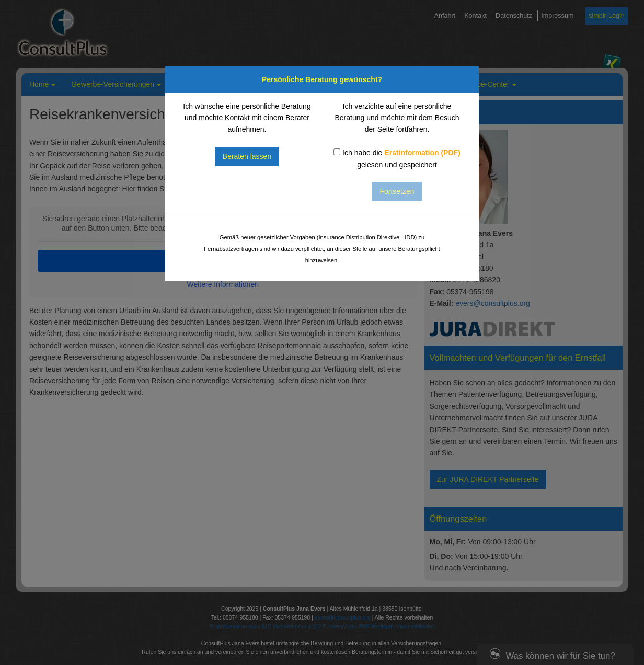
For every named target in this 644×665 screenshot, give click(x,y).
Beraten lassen (247, 156)
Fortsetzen (397, 191)
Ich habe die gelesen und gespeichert (397, 158)
